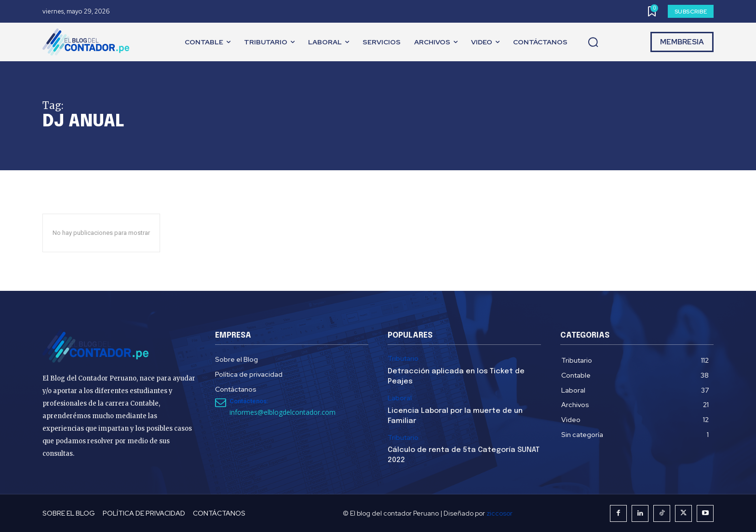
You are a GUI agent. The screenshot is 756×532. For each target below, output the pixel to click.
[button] (593, 42)
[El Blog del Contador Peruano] (88, 42)
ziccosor (499, 513)
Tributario (403, 359)
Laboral (400, 398)
